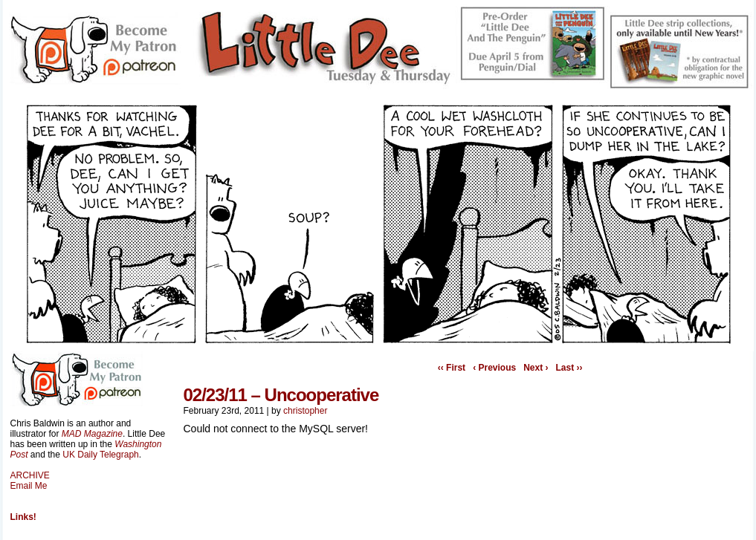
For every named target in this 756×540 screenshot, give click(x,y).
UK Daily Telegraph (101, 455)
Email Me (29, 486)
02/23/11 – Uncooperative (281, 395)
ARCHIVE (30, 475)
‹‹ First (452, 368)
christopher (305, 411)
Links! (23, 517)
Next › (536, 368)
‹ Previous (494, 368)
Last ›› (569, 368)
